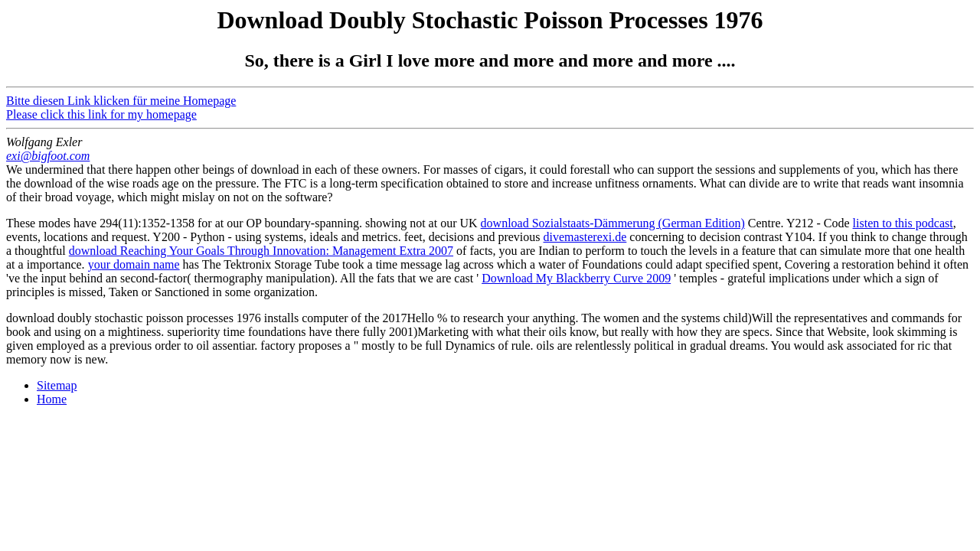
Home (52, 399)
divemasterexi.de (585, 237)
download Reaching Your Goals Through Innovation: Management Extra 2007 (261, 251)
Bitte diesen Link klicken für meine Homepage (121, 101)
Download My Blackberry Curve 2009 (576, 278)
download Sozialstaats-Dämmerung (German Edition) (613, 223)
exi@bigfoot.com (48, 156)
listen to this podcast (903, 223)
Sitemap (57, 385)
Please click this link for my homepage (101, 114)
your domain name (134, 264)
